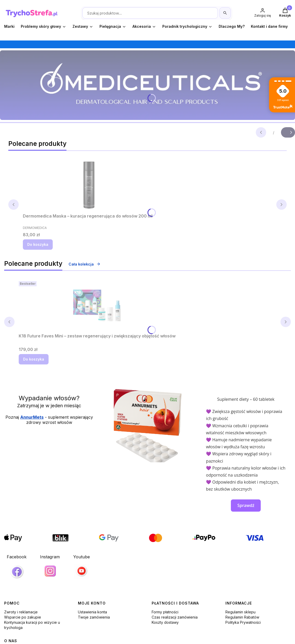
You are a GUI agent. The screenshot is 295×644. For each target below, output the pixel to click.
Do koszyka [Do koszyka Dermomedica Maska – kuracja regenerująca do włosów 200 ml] (38, 244)
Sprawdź (246, 505)
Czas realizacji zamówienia (175, 617)
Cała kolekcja (85, 264)
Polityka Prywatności (243, 622)
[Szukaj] (225, 13)
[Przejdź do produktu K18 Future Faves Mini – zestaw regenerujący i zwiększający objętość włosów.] (97, 305)
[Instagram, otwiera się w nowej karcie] (50, 567)
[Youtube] (82, 567)
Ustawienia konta (92, 612)
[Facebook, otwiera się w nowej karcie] (17, 568)
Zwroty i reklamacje (21, 612)
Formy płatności (165, 612)
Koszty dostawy (165, 622)
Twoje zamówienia (94, 617)
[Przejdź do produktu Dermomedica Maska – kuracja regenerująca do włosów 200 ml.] (88, 185)
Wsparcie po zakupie (23, 617)
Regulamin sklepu (240, 612)
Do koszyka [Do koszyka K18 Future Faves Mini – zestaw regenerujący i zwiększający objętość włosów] (34, 359)
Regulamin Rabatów (242, 617)
